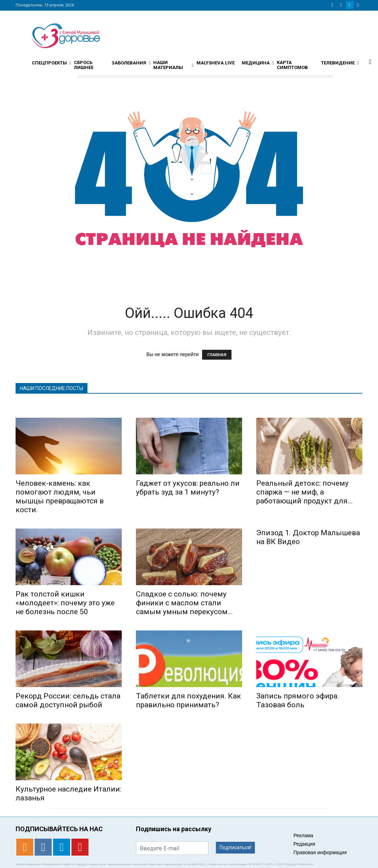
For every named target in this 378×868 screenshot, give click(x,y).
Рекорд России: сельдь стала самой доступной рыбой (68, 700)
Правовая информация (320, 852)
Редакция (304, 844)
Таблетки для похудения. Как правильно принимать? (188, 700)
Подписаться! (235, 847)
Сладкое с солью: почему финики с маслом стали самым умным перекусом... (184, 603)
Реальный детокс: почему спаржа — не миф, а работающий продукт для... (305, 492)
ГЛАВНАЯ (217, 355)
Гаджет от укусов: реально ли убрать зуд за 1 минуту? (188, 488)
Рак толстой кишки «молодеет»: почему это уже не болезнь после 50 (65, 603)
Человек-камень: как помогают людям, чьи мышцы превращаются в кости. (60, 496)
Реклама (303, 835)
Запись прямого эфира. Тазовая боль (298, 700)
